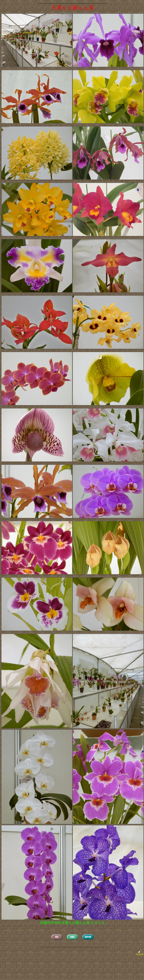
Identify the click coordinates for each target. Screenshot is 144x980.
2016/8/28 (140, 954)
